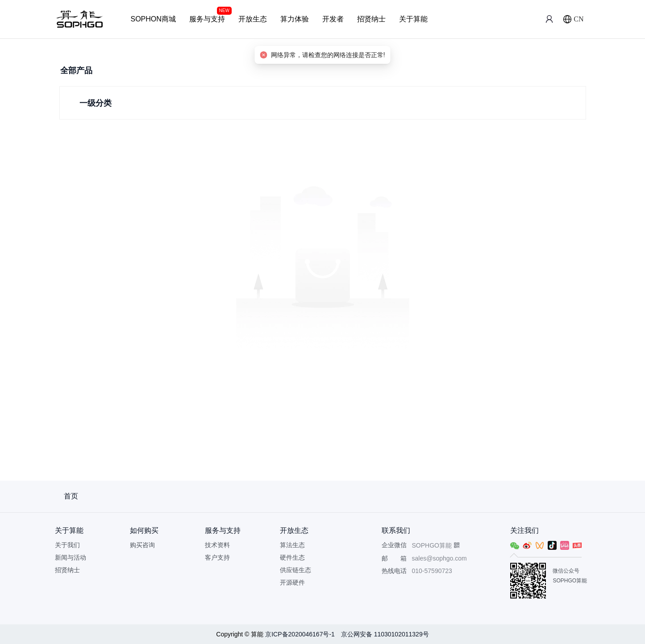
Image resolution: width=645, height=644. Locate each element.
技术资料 (217, 545)
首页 (71, 496)
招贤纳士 (371, 19)
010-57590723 (432, 571)
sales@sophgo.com (439, 558)
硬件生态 (292, 557)
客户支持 (217, 557)
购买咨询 (142, 545)
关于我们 (67, 545)
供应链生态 (295, 570)
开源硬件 (292, 582)
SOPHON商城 (153, 19)
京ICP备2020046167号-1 (301, 634)
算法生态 (292, 545)
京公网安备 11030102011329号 (385, 634)
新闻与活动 (71, 557)
